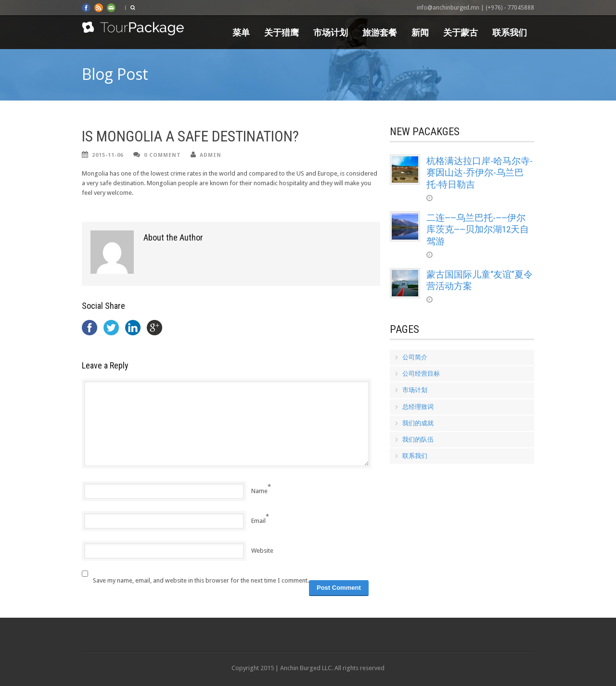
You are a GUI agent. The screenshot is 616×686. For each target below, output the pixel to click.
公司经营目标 (421, 374)
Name (259, 491)
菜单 (241, 32)
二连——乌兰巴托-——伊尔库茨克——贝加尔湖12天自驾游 (478, 229)
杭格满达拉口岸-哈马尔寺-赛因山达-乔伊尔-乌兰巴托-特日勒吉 (480, 173)
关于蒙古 (461, 32)
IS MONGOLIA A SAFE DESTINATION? (190, 136)
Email (258, 521)
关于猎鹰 (282, 32)
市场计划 (331, 32)
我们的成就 (418, 423)
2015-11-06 (108, 155)
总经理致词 (418, 407)
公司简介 (415, 357)
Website (262, 551)
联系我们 (510, 32)
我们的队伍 (418, 439)
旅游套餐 (380, 32)
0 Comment (162, 155)
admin (211, 155)
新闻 (420, 32)
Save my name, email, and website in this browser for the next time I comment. (201, 580)
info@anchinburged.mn (448, 8)
